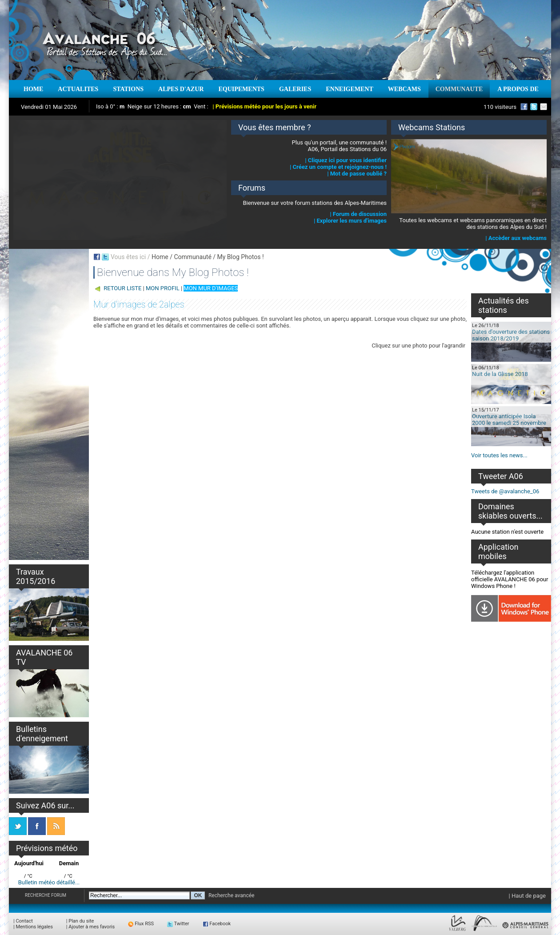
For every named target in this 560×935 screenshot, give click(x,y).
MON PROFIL (163, 288)
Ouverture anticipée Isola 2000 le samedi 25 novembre (509, 420)
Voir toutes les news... (499, 455)
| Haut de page (527, 896)
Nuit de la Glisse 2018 (500, 374)
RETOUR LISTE (122, 288)
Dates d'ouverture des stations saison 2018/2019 (511, 335)
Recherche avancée (232, 895)
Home (160, 257)
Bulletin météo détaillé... (49, 882)
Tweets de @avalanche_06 (505, 491)
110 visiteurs (500, 107)
